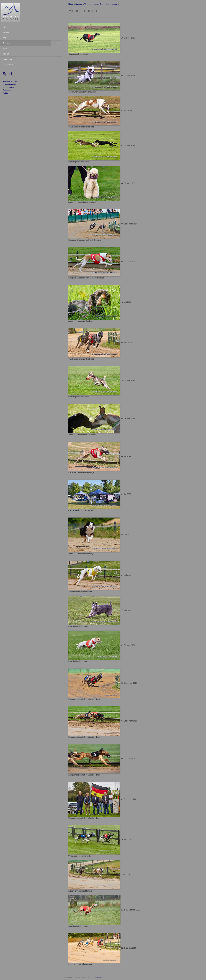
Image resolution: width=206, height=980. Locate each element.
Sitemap (6, 32)
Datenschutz (8, 65)
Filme (5, 48)
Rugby (5, 93)
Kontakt (6, 54)
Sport (102, 4)
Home (5, 27)
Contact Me (96, 977)
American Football (10, 81)
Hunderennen (8, 87)
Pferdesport (7, 90)
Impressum (7, 59)
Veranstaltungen (91, 4)
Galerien (6, 43)
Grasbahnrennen (10, 84)
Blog (4, 38)
